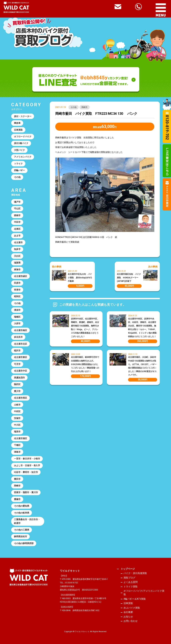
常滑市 (17, 290)
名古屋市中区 (21, 371)
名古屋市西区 (21, 398)
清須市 (17, 310)
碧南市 (17, 215)
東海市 (17, 270)
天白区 (17, 256)
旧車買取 (18, 130)
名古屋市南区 (21, 330)
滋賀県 (17, 263)
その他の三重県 (22, 530)
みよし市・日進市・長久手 (27, 466)
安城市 (17, 418)
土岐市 (17, 405)
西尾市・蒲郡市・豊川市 (26, 492)
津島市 (17, 452)
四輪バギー (19, 170)
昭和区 (17, 296)
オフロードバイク (23, 137)
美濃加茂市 (19, 378)
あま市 (17, 236)
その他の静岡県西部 (24, 543)
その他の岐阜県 (22, 513)
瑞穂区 (17, 317)
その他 (73, 107)
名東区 (17, 229)
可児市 (17, 364)
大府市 (17, 324)
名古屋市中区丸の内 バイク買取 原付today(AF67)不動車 (80, 278)
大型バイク (19, 150)
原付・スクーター (23, 116)
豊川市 (17, 391)
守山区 (17, 209)
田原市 (17, 283)
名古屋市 (18, 242)
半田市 (17, 222)
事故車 (17, 123)
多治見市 (18, 337)
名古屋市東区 (21, 357)
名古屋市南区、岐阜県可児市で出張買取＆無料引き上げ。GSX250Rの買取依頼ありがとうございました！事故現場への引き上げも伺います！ (85, 364)
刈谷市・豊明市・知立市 (26, 472)
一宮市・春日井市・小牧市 (27, 459)
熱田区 (17, 384)
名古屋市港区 (21, 438)
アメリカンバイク (23, 157)
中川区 (17, 425)
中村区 (17, 411)
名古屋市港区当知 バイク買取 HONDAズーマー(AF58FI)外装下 (129, 278)
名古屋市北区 (21, 344)
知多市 (17, 249)
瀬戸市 (17, 202)
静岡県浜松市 (21, 536)
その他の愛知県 (22, 506)
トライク (18, 164)
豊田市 (17, 479)
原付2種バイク (21, 143)
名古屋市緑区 (21, 276)
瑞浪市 (17, 432)
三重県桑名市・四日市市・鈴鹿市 (27, 521)
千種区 (17, 445)
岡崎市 (84, 107)
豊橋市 (17, 499)
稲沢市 (17, 351)
